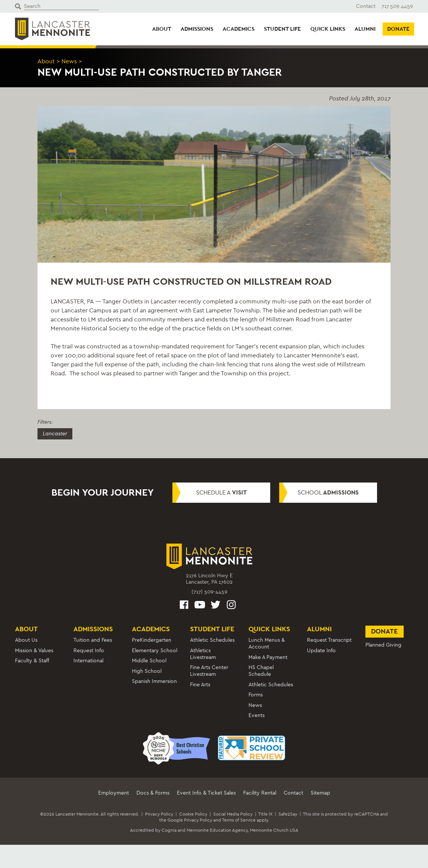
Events (257, 715)
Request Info (89, 651)
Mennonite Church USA (274, 830)
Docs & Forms (153, 793)
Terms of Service (239, 820)
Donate (398, 29)
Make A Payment (268, 657)
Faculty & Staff (32, 661)
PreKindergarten (152, 640)
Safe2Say (288, 814)
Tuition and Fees (93, 640)
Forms (256, 695)
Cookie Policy (193, 814)
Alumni (365, 29)
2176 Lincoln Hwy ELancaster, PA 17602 (209, 579)
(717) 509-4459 (210, 592)
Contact (366, 6)
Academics (239, 29)
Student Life (282, 29)
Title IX (265, 814)
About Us (26, 640)
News (69, 61)
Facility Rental (260, 793)
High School (147, 671)
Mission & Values (34, 651)
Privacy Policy (159, 814)
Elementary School (155, 651)
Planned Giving (383, 645)
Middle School (149, 661)
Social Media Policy (233, 814)
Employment (114, 793)
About (162, 29)
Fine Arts (200, 685)
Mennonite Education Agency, (218, 830)
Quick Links (328, 29)
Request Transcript (329, 640)
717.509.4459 (397, 6)
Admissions (197, 29)
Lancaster (55, 434)
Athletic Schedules (212, 640)
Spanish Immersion (154, 681)
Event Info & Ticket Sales (206, 793)
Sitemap (320, 793)
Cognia (169, 830)
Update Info (321, 651)
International (88, 661)
